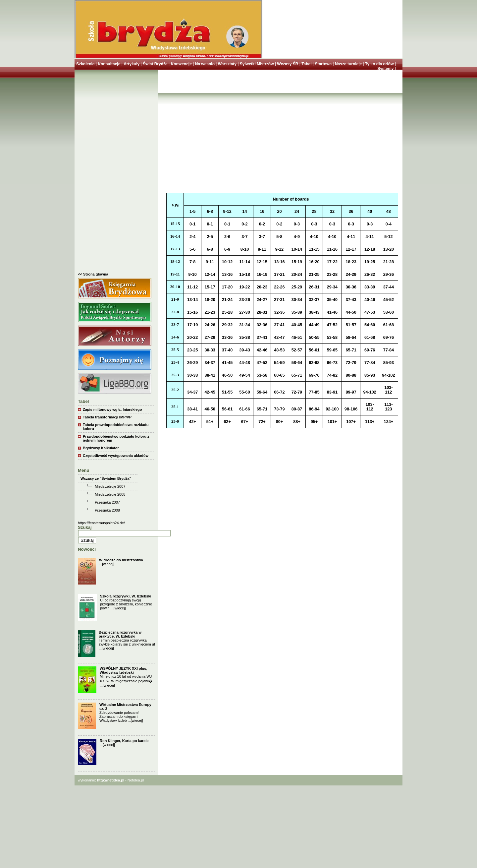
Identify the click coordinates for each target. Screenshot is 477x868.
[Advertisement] (116, 173)
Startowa (323, 64)
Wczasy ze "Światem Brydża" (106, 478)
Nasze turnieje (348, 64)
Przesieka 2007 (107, 502)
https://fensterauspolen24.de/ (101, 523)
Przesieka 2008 (107, 510)
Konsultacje (109, 64)
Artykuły (132, 64)
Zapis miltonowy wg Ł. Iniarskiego (112, 409)
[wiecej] (108, 564)
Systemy (385, 69)
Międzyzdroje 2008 (110, 494)
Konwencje (181, 64)
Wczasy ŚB (288, 64)
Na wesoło (205, 64)
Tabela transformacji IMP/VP (107, 417)
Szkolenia (85, 64)
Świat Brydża (155, 64)
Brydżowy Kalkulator (101, 448)
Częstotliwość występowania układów (116, 456)
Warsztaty (227, 64)
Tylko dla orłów (379, 64)
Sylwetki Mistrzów (257, 64)
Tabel (306, 64)
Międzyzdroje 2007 (110, 486)
